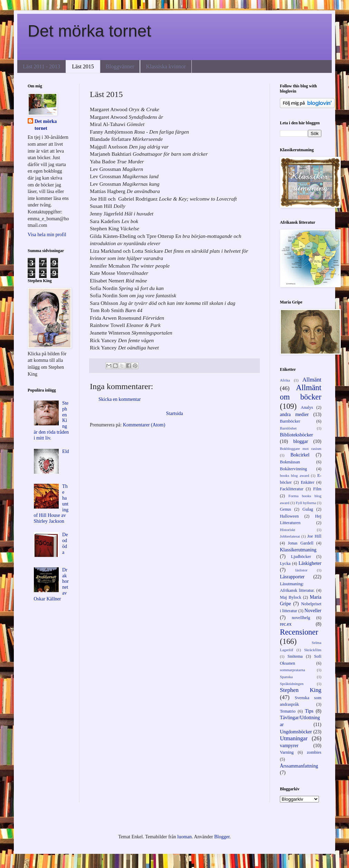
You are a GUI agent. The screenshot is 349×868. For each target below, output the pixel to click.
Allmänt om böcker (301, 392)
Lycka (285, 563)
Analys (307, 407)
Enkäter (307, 482)
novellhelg (301, 618)
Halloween (289, 516)
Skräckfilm (313, 650)
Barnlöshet (288, 428)
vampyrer (289, 746)
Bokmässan (290, 462)
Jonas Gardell (301, 543)
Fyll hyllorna (306, 503)
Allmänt (312, 380)
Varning (287, 752)
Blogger (222, 837)
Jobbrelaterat (290, 536)
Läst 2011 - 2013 (41, 66)
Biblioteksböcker (296, 435)
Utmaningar (294, 738)
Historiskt (287, 530)
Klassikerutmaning (298, 550)
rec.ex (286, 624)
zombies (314, 752)
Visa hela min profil (47, 235)
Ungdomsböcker (296, 732)
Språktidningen (292, 684)
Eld (65, 451)
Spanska (286, 677)
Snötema (295, 656)
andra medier (294, 414)
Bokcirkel (300, 455)
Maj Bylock (291, 597)
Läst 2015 (83, 66)
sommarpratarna (293, 670)
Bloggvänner (120, 66)
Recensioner (299, 632)
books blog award (295, 475)
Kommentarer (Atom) (144, 425)
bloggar (301, 441)
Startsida (175, 413)
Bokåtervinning (293, 469)
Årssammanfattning (299, 766)
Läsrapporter (292, 577)
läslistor (301, 570)
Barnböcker (290, 421)
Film (317, 489)
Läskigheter (310, 563)
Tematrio (288, 711)
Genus (285, 509)
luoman (185, 837)
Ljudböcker (301, 557)
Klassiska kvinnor (166, 66)
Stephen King (301, 690)
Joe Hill (314, 536)
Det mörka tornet (89, 31)
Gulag (308, 509)
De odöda (65, 543)
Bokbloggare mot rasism (301, 449)
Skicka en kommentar (120, 399)
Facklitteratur (292, 489)
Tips (309, 711)
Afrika (285, 380)
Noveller (313, 611)
